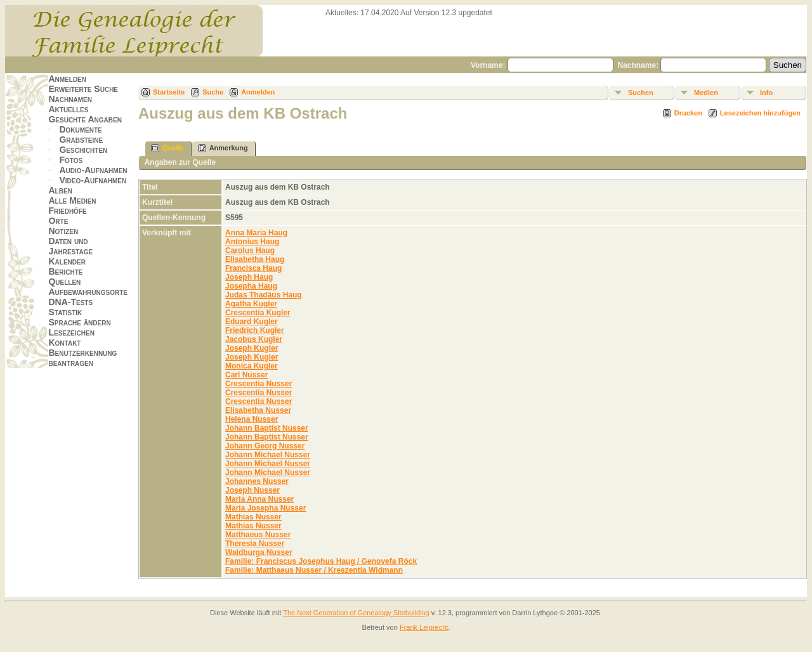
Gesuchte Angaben (85, 119)
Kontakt (64, 342)
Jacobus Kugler (254, 339)
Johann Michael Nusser (268, 455)
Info (766, 93)
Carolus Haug (250, 251)
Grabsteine (81, 140)
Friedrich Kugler (255, 330)
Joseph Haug (249, 277)
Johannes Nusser (257, 481)
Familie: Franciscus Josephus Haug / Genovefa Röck (321, 561)
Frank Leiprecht (424, 627)
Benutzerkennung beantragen (82, 358)
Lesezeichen (71, 332)
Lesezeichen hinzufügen (760, 113)
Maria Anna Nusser (259, 499)
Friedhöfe (67, 211)
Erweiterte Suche (83, 89)
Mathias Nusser (253, 517)
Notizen (63, 231)
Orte (58, 221)
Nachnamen (70, 99)
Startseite (169, 92)
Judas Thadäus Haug (264, 295)
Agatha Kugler (251, 304)
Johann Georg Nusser (265, 446)
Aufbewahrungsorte (88, 292)
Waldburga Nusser (259, 552)
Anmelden (67, 79)
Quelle (167, 148)
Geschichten (83, 150)
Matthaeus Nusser (258, 535)
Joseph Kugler (252, 348)
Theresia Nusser (255, 544)
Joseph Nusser (252, 490)
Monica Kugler (252, 366)
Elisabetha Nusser (258, 410)
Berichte (65, 271)
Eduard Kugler (252, 322)
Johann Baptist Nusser (267, 428)
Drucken (688, 113)
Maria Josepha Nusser (265, 508)
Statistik (65, 312)
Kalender (67, 261)
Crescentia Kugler (258, 313)
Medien (706, 93)
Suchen (641, 93)
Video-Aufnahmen (93, 180)
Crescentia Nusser (259, 384)
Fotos (71, 160)
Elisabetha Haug (255, 259)
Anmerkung (223, 148)
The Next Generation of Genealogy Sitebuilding (356, 613)
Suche (213, 92)
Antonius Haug (252, 242)
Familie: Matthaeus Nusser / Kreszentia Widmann (314, 570)
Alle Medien (72, 200)
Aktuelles (68, 109)
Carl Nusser (246, 375)
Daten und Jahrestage (70, 246)
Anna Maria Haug (256, 233)
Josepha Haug (251, 286)
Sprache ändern (79, 322)
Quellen (64, 282)
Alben (60, 190)
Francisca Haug (253, 268)
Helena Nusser (252, 419)
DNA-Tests (70, 302)
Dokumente (80, 129)
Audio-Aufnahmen (93, 170)
